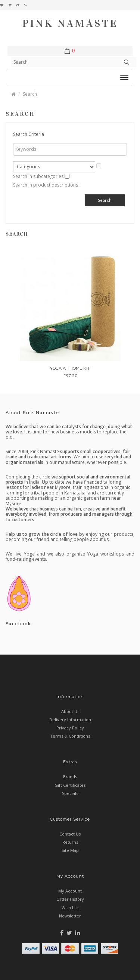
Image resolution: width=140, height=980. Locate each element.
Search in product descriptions (46, 185)
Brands (70, 777)
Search (30, 94)
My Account (70, 891)
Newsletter (70, 916)
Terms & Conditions (70, 736)
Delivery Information (70, 720)
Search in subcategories (38, 176)
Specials (70, 793)
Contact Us (70, 834)
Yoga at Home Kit (70, 368)
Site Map (70, 850)
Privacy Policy (70, 728)
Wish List (70, 908)
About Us (70, 711)
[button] (71, 51)
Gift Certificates (70, 785)
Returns (70, 842)
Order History (70, 899)
